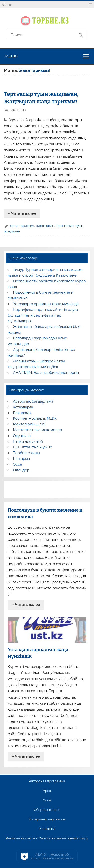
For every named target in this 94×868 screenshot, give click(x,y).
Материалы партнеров (47, 819)
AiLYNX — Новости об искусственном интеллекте (52, 857)
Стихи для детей (28, 442)
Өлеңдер (21, 470)
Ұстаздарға (23, 407)
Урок (47, 791)
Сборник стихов (47, 810)
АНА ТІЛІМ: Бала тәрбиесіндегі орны (46, 373)
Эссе (18, 464)
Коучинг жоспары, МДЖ (35, 418)
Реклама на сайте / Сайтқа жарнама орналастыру (47, 838)
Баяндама (18, 110)
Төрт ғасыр (65, 226)
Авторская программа (47, 781)
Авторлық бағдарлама (33, 401)
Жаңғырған (45, 226)
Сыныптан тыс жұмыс (33, 447)
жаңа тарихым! (22, 226)
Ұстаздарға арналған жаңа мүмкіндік (46, 304)
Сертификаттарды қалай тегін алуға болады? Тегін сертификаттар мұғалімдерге (43, 315)
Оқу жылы (22, 436)
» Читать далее (22, 213)
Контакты (47, 829)
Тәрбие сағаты (26, 453)
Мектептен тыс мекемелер (38, 430)
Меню (6, 5)
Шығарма (22, 459)
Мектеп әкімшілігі (29, 424)
